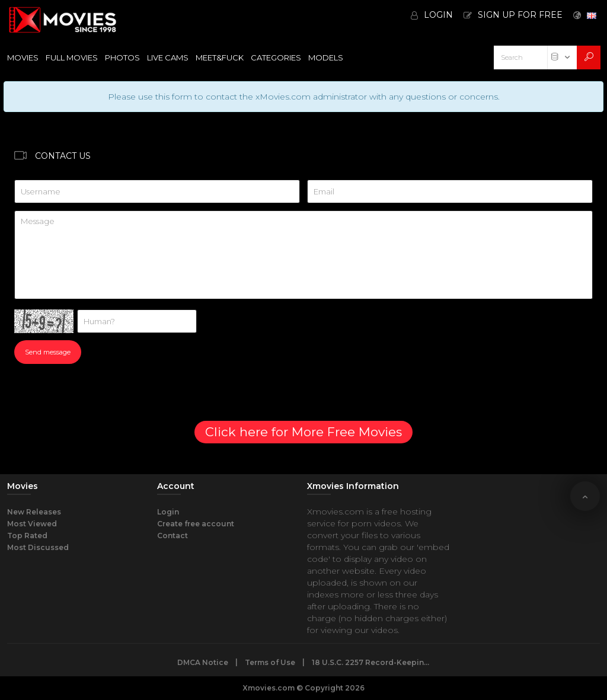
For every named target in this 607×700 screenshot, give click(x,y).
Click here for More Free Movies (303, 432)
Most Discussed (38, 547)
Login (168, 512)
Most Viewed (32, 524)
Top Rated (27, 536)
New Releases (34, 512)
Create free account (196, 524)
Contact (172, 536)
